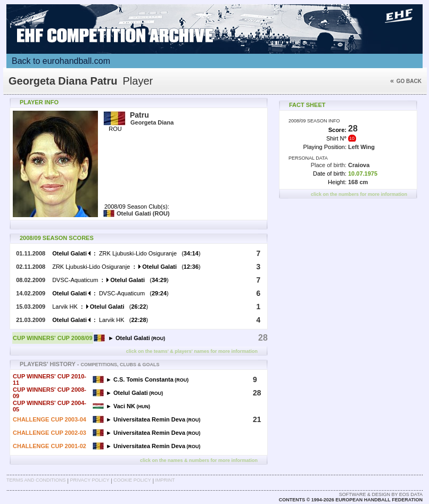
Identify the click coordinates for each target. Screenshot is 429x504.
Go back (406, 81)
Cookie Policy (132, 480)
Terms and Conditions (36, 480)
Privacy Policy (89, 480)
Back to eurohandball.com (61, 61)
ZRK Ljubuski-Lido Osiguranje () (126, 253)
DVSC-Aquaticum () (110, 280)
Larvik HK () (100, 307)
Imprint (165, 480)
